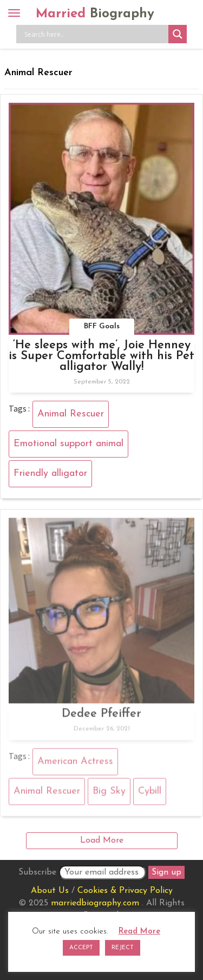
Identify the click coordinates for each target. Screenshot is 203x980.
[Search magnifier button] (178, 34)
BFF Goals (102, 326)
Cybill (150, 793)
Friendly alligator (50, 474)
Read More (139, 932)
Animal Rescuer (71, 414)
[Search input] (95, 34)
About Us (50, 891)
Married (95, 14)
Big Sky (109, 793)
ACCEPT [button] (81, 948)
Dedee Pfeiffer (101, 716)
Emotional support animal (68, 444)
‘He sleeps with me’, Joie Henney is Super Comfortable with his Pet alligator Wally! (101, 356)
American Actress (75, 763)
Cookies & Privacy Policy (125, 891)
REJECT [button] (123, 948)
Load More (102, 840)
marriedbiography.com (95, 903)
